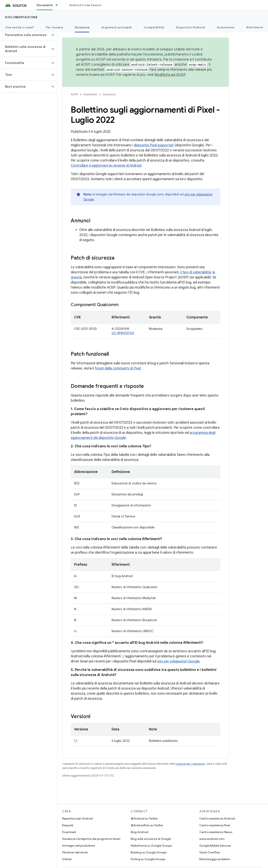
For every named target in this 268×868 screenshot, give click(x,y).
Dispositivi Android (190, 27)
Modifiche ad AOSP (170, 75)
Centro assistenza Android (217, 818)
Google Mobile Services (215, 846)
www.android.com (212, 839)
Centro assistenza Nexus (216, 832)
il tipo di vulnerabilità (196, 272)
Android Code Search (85, 5)
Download (69, 832)
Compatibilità (154, 27)
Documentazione (21, 17)
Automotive (226, 27)
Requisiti (68, 825)
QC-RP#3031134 (123, 333)
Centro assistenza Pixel (215, 825)
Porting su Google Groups (148, 859)
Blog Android (140, 832)
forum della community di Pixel (118, 368)
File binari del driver (75, 852)
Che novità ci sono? (20, 27)
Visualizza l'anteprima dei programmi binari (91, 839)
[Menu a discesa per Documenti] (58, 5)
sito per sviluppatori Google (178, 661)
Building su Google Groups (149, 852)
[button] (25, 35)
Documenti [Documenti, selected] (45, 5)
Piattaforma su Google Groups (151, 846)
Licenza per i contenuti (190, 764)
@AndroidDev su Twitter (147, 825)
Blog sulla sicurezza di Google (151, 839)
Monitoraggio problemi (215, 859)
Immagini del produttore (78, 846)
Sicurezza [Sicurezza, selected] (82, 27)
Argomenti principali (117, 27)
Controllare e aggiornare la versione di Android (106, 166)
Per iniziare (54, 27)
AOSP (74, 94)
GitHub (67, 859)
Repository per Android (77, 818)
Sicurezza (109, 94)
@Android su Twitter (144, 818)
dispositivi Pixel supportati (154, 145)
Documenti (90, 94)
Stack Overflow (210, 852)
